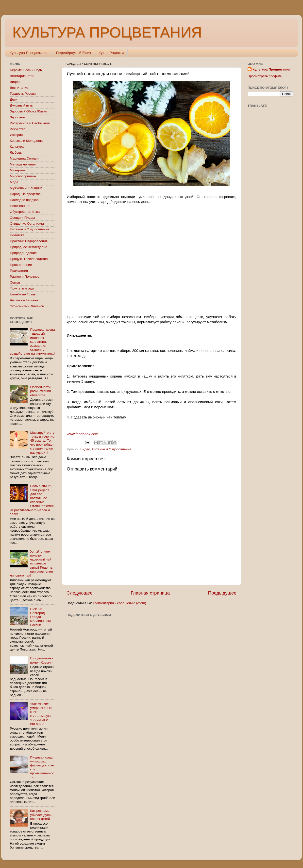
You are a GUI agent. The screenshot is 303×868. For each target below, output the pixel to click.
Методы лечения (23, 164)
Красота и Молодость (26, 141)
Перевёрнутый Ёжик (74, 53)
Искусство (18, 129)
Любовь (16, 153)
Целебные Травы (23, 294)
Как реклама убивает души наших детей (41, 815)
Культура (17, 147)
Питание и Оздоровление (112, 449)
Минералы (18, 170)
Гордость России (23, 94)
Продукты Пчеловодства (29, 259)
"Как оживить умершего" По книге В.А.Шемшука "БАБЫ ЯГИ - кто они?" (41, 714)
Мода (14, 182)
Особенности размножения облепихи (40, 391)
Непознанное (20, 206)
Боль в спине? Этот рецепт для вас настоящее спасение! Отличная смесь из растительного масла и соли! (33, 500)
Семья (15, 282)
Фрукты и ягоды (22, 288)
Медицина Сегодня (25, 158)
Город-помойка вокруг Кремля (42, 660)
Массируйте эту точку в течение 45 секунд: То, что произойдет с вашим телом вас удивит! (42, 443)
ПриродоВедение (23, 253)
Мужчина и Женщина (26, 188)
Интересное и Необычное (30, 123)
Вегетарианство (22, 76)
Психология (19, 271)
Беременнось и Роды (26, 70)
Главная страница (150, 593)
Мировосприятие (23, 176)
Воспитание (19, 88)
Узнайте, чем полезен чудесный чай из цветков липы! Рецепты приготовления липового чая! (32, 563)
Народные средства (25, 194)
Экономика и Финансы (27, 306)
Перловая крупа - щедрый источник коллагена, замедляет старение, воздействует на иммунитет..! (32, 342)
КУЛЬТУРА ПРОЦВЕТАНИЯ (107, 32)
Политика (17, 235)
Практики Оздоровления (29, 241)
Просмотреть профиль (265, 76)
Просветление (21, 265)
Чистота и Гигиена (24, 300)
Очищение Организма (27, 224)
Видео (85, 449)
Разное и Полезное (25, 277)
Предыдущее (222, 593)
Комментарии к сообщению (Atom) (119, 603)
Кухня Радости (111, 53)
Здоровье (17, 117)
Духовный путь (21, 105)
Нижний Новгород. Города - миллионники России (40, 617)
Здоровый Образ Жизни (28, 111)
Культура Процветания (29, 53)
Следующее (80, 593)
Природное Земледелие (28, 247)
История (16, 135)
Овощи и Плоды (22, 218)
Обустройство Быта (25, 212)
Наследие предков (24, 200)
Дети (14, 99)
